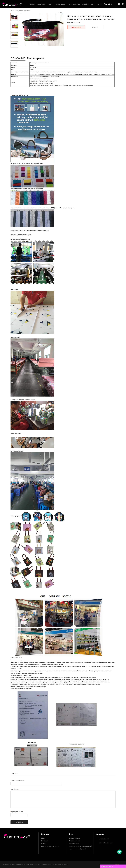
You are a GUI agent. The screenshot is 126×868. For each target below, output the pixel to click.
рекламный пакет (74, 844)
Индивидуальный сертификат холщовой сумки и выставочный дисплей (80, 847)
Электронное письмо (18, 780)
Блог (93, 4)
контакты (95, 27)
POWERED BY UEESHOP (61, 865)
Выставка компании (74, 838)
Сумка (43, 838)
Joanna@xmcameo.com (106, 843)
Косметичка (45, 841)
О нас (49, 4)
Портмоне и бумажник (23, 11)
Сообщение (15, 789)
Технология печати (74, 841)
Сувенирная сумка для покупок (50, 846)
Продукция (41, 4)
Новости (85, 4)
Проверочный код (17, 812)
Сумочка (44, 844)
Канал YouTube (75, 4)
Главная (32, 4)
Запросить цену (76, 27)
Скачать (100, 4)
